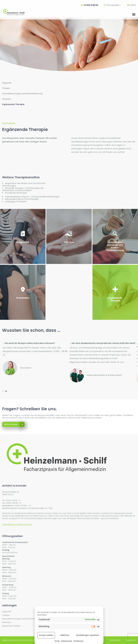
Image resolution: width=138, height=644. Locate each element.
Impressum (79, 641)
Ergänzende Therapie (13, 104)
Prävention (7, 99)
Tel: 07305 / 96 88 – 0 (11, 500)
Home (57, 641)
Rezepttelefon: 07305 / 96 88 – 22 (16, 506)
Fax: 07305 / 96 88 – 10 (12, 503)
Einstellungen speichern (88, 635)
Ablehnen (65, 635)
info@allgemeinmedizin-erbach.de (17, 524)
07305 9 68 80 (90, 5)
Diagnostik (7, 83)
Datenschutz (67, 641)
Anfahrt (132, 5)
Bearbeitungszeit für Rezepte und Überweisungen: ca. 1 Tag (27, 508)
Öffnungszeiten (112, 5)
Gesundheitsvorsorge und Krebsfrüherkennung (22, 94)
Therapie (6, 88)
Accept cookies (46, 635)
